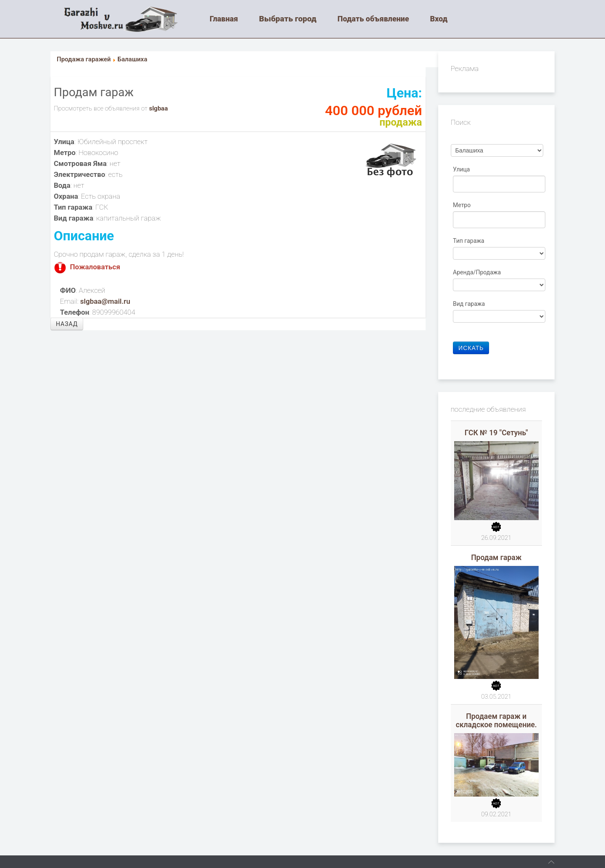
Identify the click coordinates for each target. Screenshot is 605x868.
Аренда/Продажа (478, 272)
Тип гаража (469, 241)
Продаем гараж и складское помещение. (496, 721)
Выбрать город (288, 19)
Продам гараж (496, 558)
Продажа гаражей (84, 59)
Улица (462, 169)
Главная (224, 19)
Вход (439, 19)
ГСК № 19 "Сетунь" (496, 433)
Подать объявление (373, 19)
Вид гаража (470, 304)
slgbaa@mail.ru (105, 301)
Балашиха (133, 59)
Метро (463, 205)
